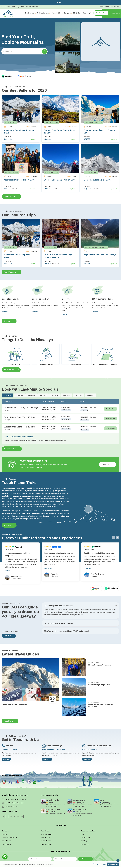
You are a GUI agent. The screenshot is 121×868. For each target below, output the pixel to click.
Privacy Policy (100, 864)
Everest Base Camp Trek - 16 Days (60, 167)
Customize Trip (46, 822)
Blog (83, 822)
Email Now (47, 747)
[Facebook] (3, 804)
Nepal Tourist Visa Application (14, 692)
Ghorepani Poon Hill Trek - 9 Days (19, 167)
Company (5, 822)
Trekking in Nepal (46, 352)
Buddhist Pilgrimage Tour (99, 672)
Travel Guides (6, 828)
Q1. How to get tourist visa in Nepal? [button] (58, 593)
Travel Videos (46, 818)
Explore (34, 126)
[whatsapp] (5, 857)
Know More (9, 308)
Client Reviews (46, 828)
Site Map (84, 828)
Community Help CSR (9, 825)
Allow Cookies (113, 864)
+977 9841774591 (9, 737)
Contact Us (9, 623)
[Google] (25, 64)
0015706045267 (79, 793)
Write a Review (46, 832)
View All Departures (12, 436)
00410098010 (78, 803)
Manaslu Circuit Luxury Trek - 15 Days (21, 395)
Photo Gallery (6, 832)
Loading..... (61, 2)
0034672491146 (52, 793)
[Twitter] (7, 804)
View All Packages (12, 184)
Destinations (6, 818)
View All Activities (11, 357)
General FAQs (86, 825)
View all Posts (10, 708)
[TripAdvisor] (9, 64)
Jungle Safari (16, 352)
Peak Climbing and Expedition (105, 352)
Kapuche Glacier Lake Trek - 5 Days (100, 242)
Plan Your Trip (108, 452)
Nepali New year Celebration (100, 652)
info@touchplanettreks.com (54, 737)
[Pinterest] (22, 804)
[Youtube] (18, 804)
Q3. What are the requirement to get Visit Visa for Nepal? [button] (67, 609)
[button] (44, 39)
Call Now (6, 747)
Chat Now (87, 747)
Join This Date (110, 396)
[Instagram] (11, 804)
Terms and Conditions (88, 818)
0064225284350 (105, 793)
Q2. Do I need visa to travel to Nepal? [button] (59, 601)
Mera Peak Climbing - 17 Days (97, 167)
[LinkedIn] (15, 804)
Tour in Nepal (75, 352)
